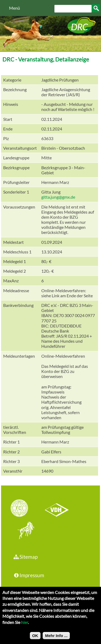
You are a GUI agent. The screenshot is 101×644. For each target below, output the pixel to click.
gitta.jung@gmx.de (58, 197)
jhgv (24, 531)
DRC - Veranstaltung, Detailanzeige (46, 59)
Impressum (29, 575)
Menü (15, 8)
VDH (58, 509)
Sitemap (25, 557)
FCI (24, 509)
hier (25, 626)
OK (35, 640)
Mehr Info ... (56, 640)
